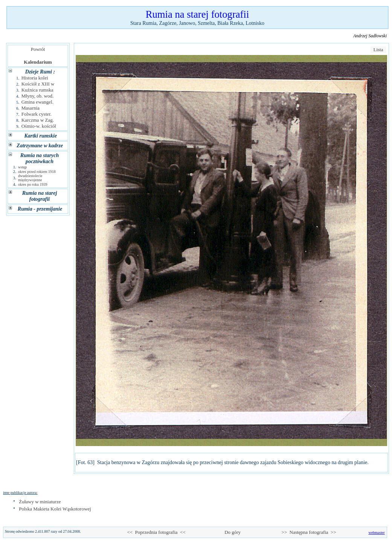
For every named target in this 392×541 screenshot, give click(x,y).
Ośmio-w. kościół (39, 126)
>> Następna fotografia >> (309, 532)
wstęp (22, 167)
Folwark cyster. (37, 114)
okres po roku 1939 (33, 184)
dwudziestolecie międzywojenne (30, 178)
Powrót (38, 49)
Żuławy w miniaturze (40, 502)
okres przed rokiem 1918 (37, 172)
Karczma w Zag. (38, 120)
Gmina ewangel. (37, 102)
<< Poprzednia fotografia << (156, 532)
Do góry (233, 532)
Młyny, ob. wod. (37, 96)
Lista (378, 50)
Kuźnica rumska (37, 90)
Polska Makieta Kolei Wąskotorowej (55, 509)
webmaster (376, 533)
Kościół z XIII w (38, 84)
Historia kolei (35, 78)
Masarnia (31, 108)
